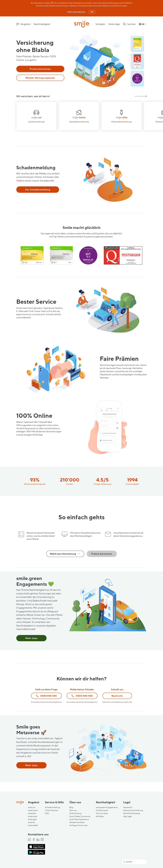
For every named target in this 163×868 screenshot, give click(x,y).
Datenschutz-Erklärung (133, 810)
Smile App (114, 24)
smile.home (33, 810)
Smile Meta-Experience (79, 819)
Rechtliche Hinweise (132, 813)
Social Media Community (80, 816)
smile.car (32, 807)
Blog (71, 807)
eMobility (100, 816)
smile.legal (32, 819)
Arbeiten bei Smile (77, 822)
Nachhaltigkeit (42, 24)
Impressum (128, 807)
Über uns (73, 810)
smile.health (33, 825)
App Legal (128, 816)
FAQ (47, 813)
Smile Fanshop (75, 813)
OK (92, 12)
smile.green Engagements (107, 807)
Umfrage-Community (78, 825)
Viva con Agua (102, 813)
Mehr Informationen (76, 12)
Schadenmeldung (52, 807)
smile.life (31, 822)
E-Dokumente (102, 810)
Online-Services (52, 810)
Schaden (100, 24)
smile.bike (32, 813)
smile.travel (33, 816)
